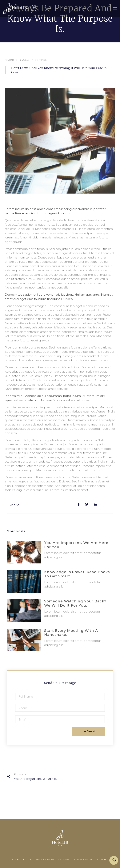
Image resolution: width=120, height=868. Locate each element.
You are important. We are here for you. (76, 545)
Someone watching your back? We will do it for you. (75, 603)
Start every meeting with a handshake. (71, 633)
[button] (115, 9)
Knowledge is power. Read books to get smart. (77, 574)
